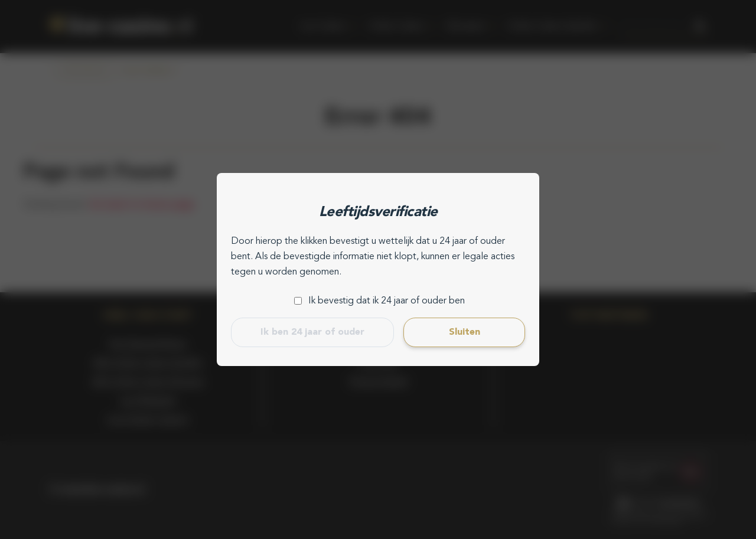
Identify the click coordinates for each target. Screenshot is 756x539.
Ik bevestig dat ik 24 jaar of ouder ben (387, 301)
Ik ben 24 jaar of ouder (312, 332)
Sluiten (465, 332)
